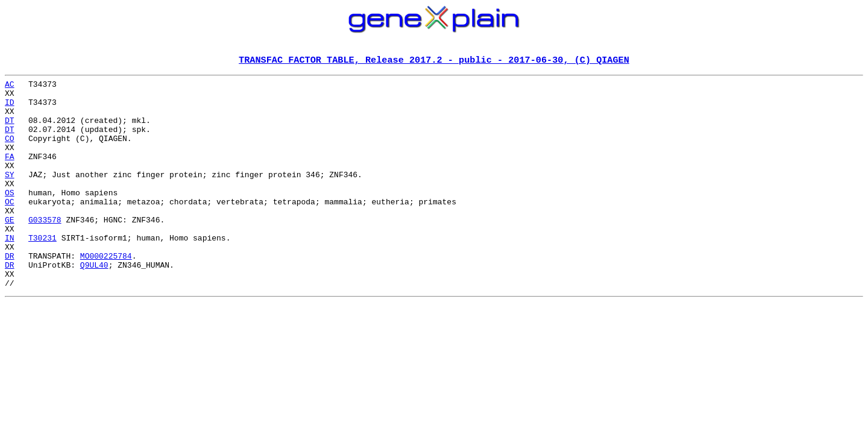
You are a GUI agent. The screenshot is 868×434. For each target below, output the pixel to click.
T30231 (42, 271)
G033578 (45, 250)
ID (10, 108)
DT (10, 130)
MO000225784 (106, 293)
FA (10, 174)
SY (10, 195)
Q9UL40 (94, 304)
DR (10, 293)
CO (10, 152)
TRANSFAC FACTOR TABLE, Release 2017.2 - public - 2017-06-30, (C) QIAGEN (434, 61)
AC (10, 87)
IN (10, 271)
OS (10, 217)
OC (10, 228)
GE (10, 250)
